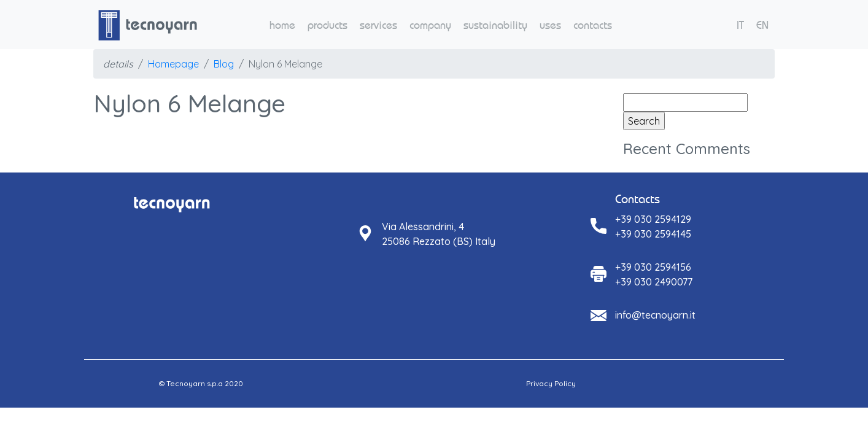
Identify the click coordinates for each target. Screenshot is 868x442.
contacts (593, 25)
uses (550, 25)
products (327, 25)
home (282, 25)
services (378, 25)
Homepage (173, 64)
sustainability (495, 25)
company (430, 25)
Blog (224, 64)
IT (740, 25)
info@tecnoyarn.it (655, 315)
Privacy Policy (551, 383)
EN (762, 25)
